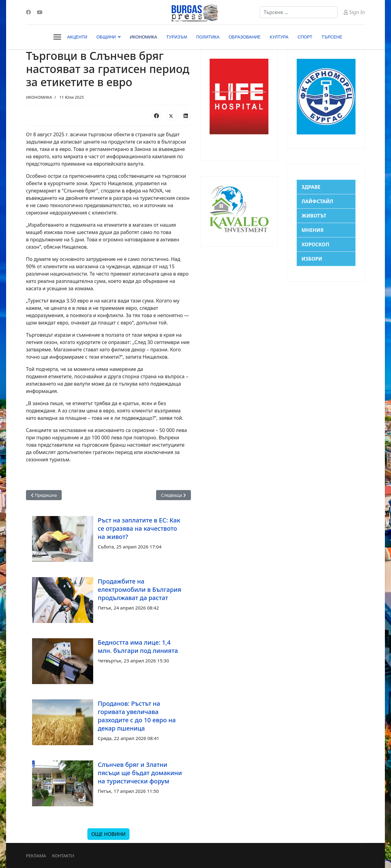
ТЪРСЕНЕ (332, 37)
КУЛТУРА (279, 37)
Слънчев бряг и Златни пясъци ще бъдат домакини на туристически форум (140, 773)
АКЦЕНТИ (77, 37)
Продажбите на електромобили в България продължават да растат (139, 590)
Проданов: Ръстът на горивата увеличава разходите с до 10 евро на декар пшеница (137, 716)
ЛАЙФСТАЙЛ (317, 201)
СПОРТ (305, 37)
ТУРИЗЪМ (177, 37)
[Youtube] (40, 12)
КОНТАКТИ (63, 856)
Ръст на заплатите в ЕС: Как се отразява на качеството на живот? (139, 528)
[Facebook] (28, 12)
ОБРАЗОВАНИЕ (245, 37)
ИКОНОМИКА (143, 37)
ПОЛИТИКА (208, 37)
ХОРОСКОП (315, 244)
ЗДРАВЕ (311, 187)
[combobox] (299, 12)
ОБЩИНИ (106, 37)
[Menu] (57, 37)
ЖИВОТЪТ (314, 216)
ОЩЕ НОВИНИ (108, 834)
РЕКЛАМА (36, 856)
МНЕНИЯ (312, 230)
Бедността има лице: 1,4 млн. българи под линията (138, 646)
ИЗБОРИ (312, 259)
